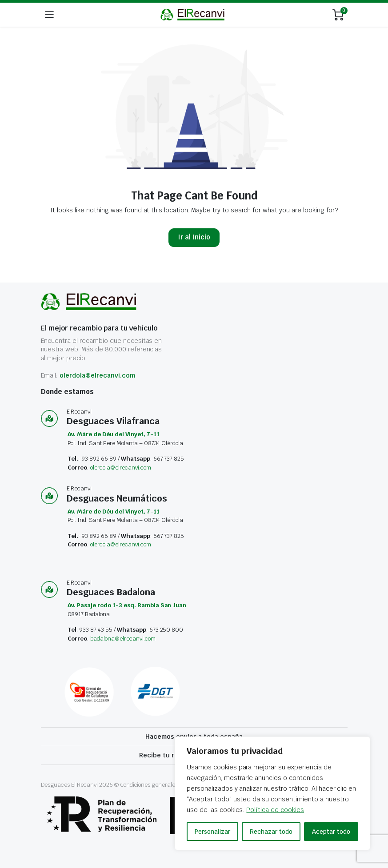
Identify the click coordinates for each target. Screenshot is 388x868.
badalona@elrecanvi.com (123, 639)
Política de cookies (275, 810)
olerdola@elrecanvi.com (97, 375)
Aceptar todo (331, 832)
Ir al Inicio (194, 237)
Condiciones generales (149, 785)
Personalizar (212, 832)
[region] (272, 793)
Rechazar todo (271, 832)
